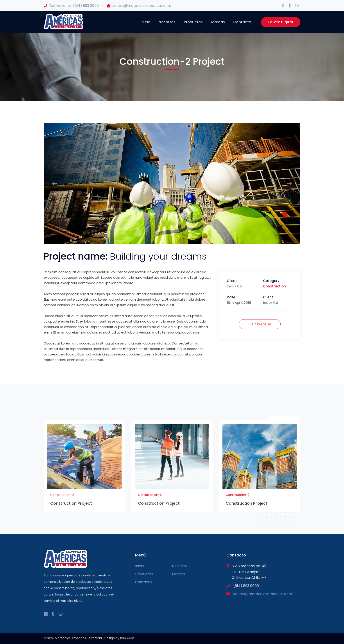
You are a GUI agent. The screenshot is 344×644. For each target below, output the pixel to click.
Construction (274, 286)
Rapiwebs (127, 638)
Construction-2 (62, 495)
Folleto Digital (281, 22)
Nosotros (180, 566)
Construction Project (71, 503)
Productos (144, 574)
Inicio (140, 566)
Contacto (143, 582)
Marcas (178, 574)
